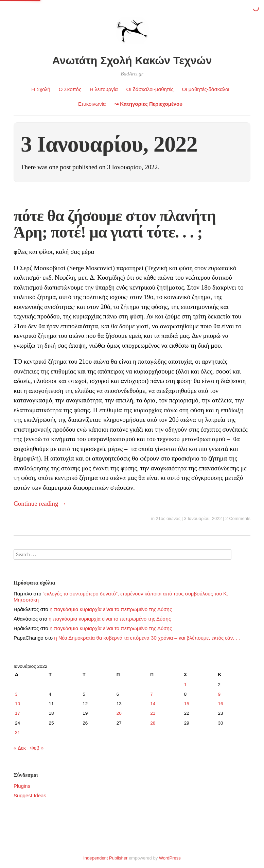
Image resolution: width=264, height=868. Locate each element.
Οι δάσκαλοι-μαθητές (150, 89)
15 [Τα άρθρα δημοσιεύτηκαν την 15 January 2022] (187, 704)
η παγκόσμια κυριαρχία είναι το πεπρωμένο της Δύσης (111, 609)
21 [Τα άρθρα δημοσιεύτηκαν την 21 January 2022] (153, 713)
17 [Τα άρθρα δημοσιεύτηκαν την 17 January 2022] (17, 713)
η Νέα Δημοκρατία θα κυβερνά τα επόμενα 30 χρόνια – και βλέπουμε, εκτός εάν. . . (147, 638)
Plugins (22, 786)
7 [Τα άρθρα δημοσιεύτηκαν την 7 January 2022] (152, 694)
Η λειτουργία (104, 89)
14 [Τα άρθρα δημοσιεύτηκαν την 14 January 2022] (153, 704)
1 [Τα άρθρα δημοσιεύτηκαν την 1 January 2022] (186, 685)
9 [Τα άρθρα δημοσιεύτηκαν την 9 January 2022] (219, 694)
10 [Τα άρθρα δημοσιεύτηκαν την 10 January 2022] (17, 704)
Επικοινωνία (92, 104)
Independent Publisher (105, 858)
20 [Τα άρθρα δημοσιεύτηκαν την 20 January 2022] (119, 713)
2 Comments (238, 518)
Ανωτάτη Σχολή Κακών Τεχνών (132, 60)
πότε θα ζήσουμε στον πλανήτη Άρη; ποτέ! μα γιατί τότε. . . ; (115, 224)
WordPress (170, 858)
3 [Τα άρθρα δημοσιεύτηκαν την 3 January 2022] (16, 694)
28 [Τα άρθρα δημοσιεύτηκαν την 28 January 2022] (153, 723)
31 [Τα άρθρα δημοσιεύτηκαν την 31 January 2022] (17, 733)
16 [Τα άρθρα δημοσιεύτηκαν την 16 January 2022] (220, 704)
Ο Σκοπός (70, 89)
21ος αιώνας (168, 518)
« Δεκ (20, 748)
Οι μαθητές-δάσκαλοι (205, 89)
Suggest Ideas (30, 795)
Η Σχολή (41, 89)
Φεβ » (37, 748)
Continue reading (40, 504)
